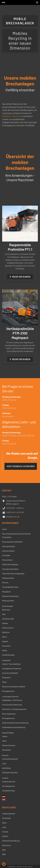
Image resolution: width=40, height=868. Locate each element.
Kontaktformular (9, 791)
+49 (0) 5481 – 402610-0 (15, 508)
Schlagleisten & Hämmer (12, 668)
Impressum (6, 845)
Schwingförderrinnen (10, 587)
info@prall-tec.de (13, 517)
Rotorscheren (7, 560)
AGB (4, 850)
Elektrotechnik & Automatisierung (15, 723)
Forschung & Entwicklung (12, 705)
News (4, 741)
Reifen (5, 650)
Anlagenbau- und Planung (12, 700)
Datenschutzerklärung (11, 841)
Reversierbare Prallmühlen (12, 542)
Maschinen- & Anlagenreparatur (14, 709)
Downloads (6, 750)
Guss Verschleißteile (10, 673)
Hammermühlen (8, 551)
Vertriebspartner (9, 786)
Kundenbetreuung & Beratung (14, 727)
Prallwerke (6, 677)
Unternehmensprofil (10, 759)
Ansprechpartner (9, 781)
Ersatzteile (6, 660)
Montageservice (8, 691)
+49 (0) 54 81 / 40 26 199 (15, 512)
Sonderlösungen (8, 655)
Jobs (4, 763)
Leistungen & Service (10, 696)
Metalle (5, 623)
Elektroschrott (8, 628)
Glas (4, 614)
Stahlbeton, (7, 116)
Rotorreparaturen (9, 714)
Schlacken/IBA (8, 619)
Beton (4, 637)
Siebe (4, 682)
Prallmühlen (7, 537)
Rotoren (5, 582)
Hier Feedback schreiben (21, 466)
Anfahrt (5, 836)
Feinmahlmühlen (9, 546)
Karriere (5, 755)
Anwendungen (8, 606)
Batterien (6, 632)
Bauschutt (17, 116)
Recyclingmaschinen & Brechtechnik (16, 534)
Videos (5, 736)
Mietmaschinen (8, 601)
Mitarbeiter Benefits (10, 772)
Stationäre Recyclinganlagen (13, 573)
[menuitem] (4, 797)
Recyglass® (7, 592)
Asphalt (5, 641)
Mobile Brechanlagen (10, 564)
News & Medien (8, 733)
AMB (4, 854)
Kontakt (5, 778)
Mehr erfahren (20, 277)
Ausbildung (6, 768)
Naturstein (6, 646)
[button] (4, 864)
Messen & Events (9, 745)
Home (4, 529)
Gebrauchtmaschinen (10, 596)
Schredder (6, 555)
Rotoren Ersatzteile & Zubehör (14, 686)
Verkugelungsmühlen (10, 569)
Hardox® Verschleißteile (11, 664)
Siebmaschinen (8, 578)
